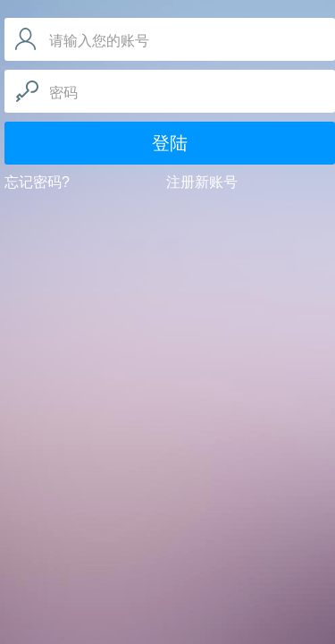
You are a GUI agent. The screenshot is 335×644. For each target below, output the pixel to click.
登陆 (170, 143)
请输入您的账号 (99, 41)
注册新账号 (202, 182)
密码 (63, 93)
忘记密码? (37, 182)
